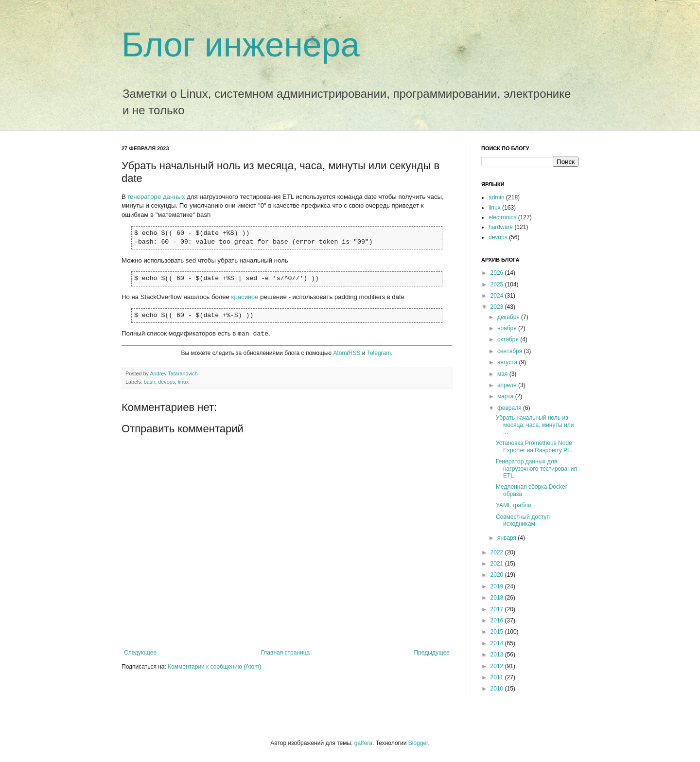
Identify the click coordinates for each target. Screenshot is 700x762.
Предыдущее (432, 653)
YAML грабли (513, 505)
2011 (498, 677)
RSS (355, 353)
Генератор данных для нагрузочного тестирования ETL (536, 469)
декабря (509, 317)
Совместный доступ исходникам (523, 520)
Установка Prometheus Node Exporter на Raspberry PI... (535, 446)
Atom (340, 353)
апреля (508, 385)
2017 (498, 609)
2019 (498, 586)
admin (497, 197)
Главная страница (286, 653)
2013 (498, 655)
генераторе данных (156, 197)
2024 (498, 296)
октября (509, 339)
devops (166, 382)
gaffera (363, 743)
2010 (498, 689)
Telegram (379, 353)
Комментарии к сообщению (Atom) (214, 667)
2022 (498, 552)
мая (503, 374)
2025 (498, 284)
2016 (498, 620)
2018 (498, 598)
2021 (498, 564)
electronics (502, 217)
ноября (508, 328)
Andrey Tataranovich (174, 373)
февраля (510, 408)
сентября (511, 351)
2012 (498, 666)
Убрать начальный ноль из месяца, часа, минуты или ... (535, 425)
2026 (498, 273)
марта (506, 396)
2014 (498, 643)
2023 (498, 307)
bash (149, 382)
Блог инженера (241, 45)
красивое (245, 297)
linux (183, 382)
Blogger (418, 743)
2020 (498, 575)
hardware (501, 227)
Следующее (140, 653)
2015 (498, 632)
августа (508, 362)
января (507, 538)
